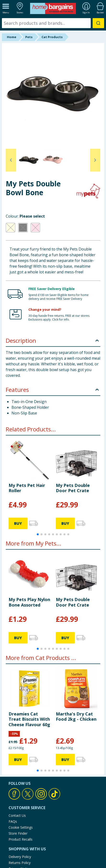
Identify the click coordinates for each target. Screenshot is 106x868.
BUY (18, 523)
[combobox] (53, 23)
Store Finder (18, 833)
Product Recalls (21, 839)
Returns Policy (20, 863)
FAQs (13, 821)
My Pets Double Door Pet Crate (73, 488)
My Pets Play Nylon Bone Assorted (29, 602)
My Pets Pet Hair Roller (27, 488)
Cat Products (52, 37)
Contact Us (17, 815)
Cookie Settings (21, 827)
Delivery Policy (20, 857)
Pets (29, 37)
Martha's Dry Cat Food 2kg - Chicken (76, 716)
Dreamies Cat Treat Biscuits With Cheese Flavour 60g (29, 719)
